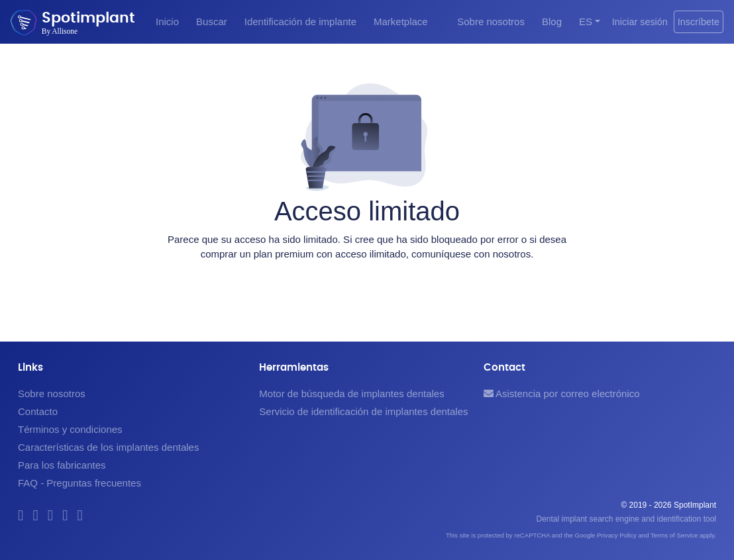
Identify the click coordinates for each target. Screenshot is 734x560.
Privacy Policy (617, 535)
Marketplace (401, 22)
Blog (552, 22)
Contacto (38, 411)
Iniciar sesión (640, 22)
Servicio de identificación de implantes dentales (363, 411)
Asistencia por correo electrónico (562, 394)
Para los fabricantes (62, 465)
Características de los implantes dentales (108, 447)
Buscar (212, 22)
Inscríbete (699, 22)
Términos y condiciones (70, 429)
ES (586, 22)
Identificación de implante (300, 22)
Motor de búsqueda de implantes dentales (351, 394)
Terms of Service (674, 535)
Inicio (167, 22)
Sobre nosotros (491, 22)
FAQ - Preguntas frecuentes (79, 483)
